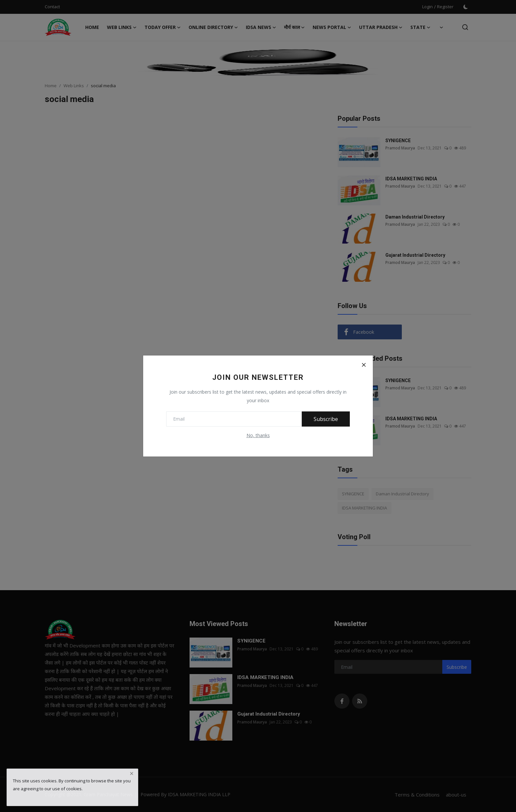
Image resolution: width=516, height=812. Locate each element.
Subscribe (326, 419)
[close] (132, 773)
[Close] (364, 365)
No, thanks (258, 435)
